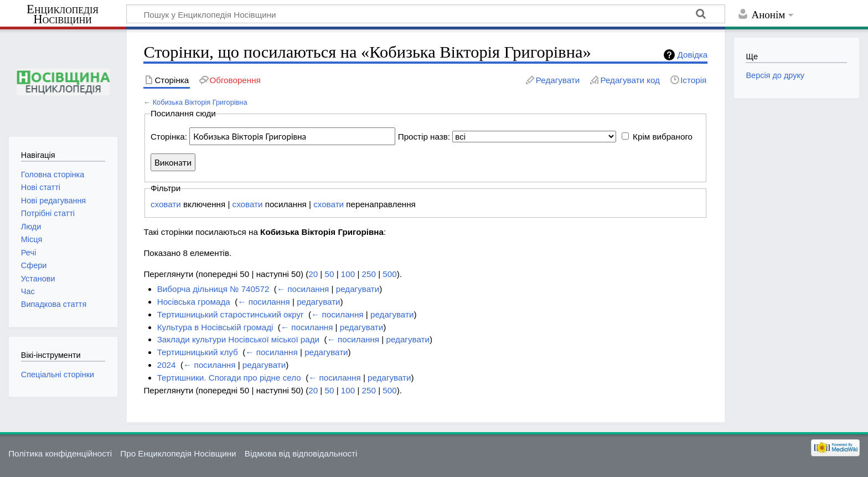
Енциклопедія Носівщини (63, 14)
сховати (166, 204)
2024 (167, 365)
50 (330, 274)
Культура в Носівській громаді (215, 327)
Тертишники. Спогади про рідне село (229, 378)
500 (389, 274)
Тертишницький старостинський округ (231, 314)
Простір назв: (424, 137)
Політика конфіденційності (60, 453)
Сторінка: (169, 137)
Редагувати (558, 80)
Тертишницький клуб (198, 352)
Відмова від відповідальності (301, 453)
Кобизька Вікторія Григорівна (200, 102)
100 (348, 274)
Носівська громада (194, 302)
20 (313, 274)
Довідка (693, 55)
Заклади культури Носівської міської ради (238, 339)
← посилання (303, 289)
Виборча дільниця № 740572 (213, 289)
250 (369, 274)
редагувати (358, 289)
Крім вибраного (663, 137)
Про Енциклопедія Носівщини (178, 453)
